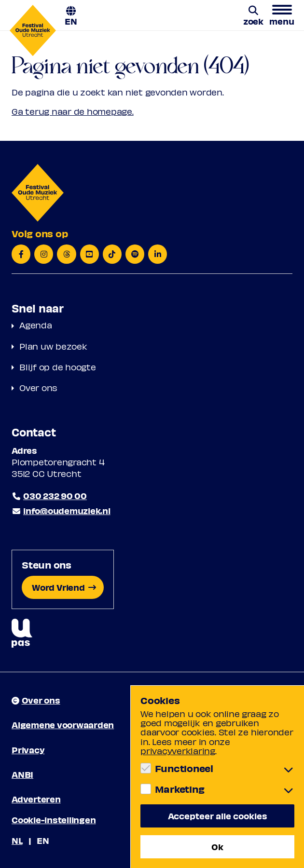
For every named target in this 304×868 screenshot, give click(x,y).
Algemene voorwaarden (63, 725)
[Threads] (66, 254)
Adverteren (36, 799)
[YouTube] (90, 254)
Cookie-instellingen (54, 820)
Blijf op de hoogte (58, 367)
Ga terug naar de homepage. (73, 111)
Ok (217, 847)
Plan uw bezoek (53, 346)
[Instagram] (44, 254)
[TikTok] (112, 254)
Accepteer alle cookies (218, 816)
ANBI (22, 774)
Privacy (28, 750)
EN (71, 20)
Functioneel (184, 768)
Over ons (38, 387)
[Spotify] (135, 254)
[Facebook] (21, 254)
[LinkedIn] (158, 254)
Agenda (36, 325)
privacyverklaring (178, 751)
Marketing (180, 789)
